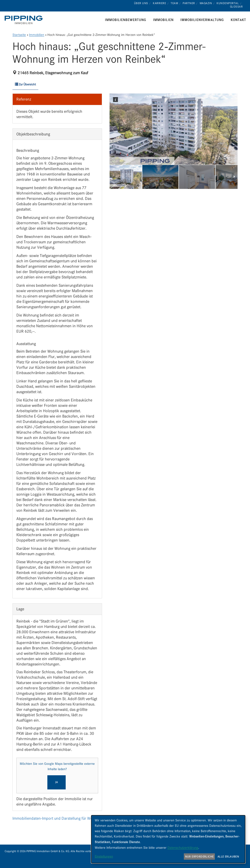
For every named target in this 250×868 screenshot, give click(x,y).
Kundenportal (228, 3)
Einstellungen (104, 856)
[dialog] (168, 839)
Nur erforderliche (199, 857)
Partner (189, 3)
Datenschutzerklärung (183, 848)
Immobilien (37, 35)
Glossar (236, 7)
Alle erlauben (228, 857)
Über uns (141, 3)
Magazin (206, 3)
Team (174, 3)
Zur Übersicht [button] (25, 84)
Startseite (19, 35)
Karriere (159, 3)
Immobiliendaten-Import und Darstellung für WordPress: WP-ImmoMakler (74, 818)
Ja (57, 782)
